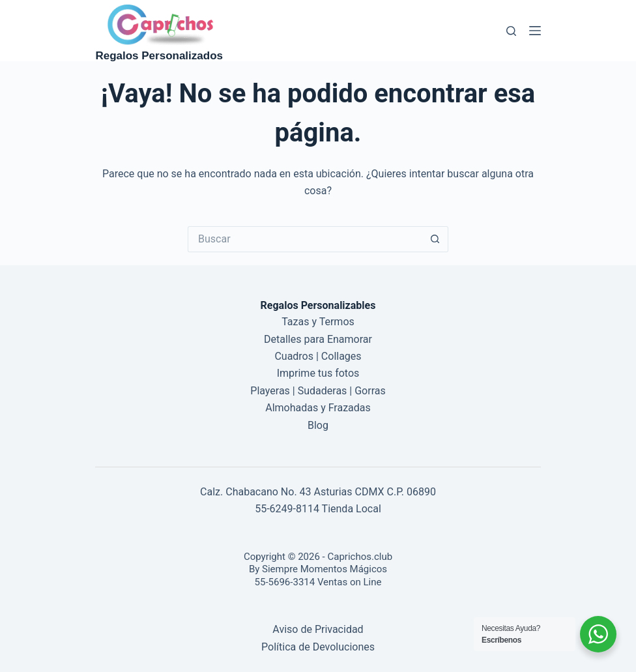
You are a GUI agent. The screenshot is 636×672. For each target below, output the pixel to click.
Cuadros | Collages (318, 356)
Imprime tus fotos (318, 373)
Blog (318, 425)
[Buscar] (511, 31)
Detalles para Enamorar (318, 339)
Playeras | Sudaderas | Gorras (318, 391)
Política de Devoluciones (318, 647)
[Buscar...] (305, 239)
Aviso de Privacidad (318, 629)
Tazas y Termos (318, 322)
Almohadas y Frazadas (318, 408)
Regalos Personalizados (159, 56)
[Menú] (535, 31)
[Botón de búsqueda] (435, 239)
